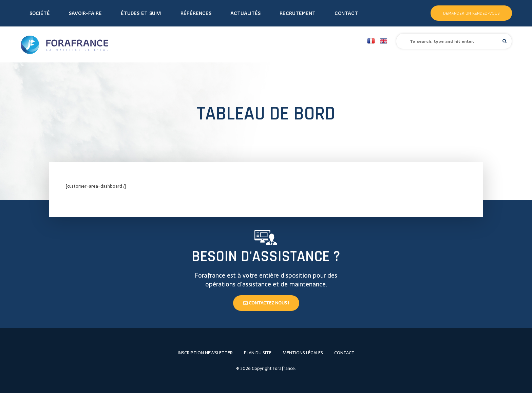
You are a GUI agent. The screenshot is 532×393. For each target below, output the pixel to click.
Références (196, 13)
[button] (505, 41)
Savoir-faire (85, 13)
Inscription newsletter (205, 353)
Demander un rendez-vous (471, 13)
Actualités (245, 13)
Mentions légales (303, 353)
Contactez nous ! (266, 303)
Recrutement (298, 13)
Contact (346, 13)
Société (40, 13)
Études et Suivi (141, 13)
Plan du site (258, 353)
